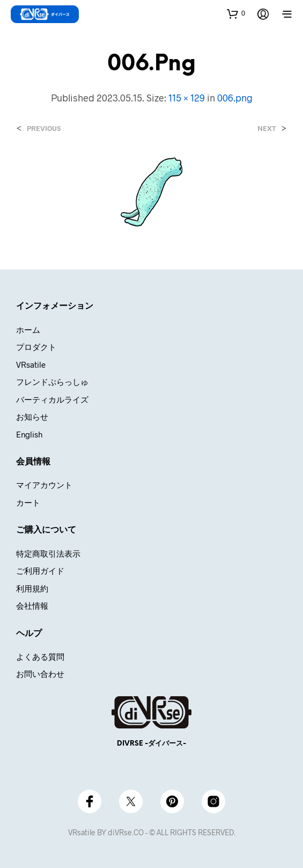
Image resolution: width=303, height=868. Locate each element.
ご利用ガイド (40, 571)
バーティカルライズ (52, 399)
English (29, 434)
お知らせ (32, 417)
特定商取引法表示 (48, 553)
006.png (235, 98)
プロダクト (36, 347)
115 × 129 (187, 98)
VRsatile (31, 364)
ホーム (28, 330)
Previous (44, 129)
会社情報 (32, 606)
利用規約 (32, 588)
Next (267, 129)
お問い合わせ (40, 674)
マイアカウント (44, 485)
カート (28, 502)
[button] (236, 13)
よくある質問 (40, 657)
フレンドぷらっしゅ (52, 382)
